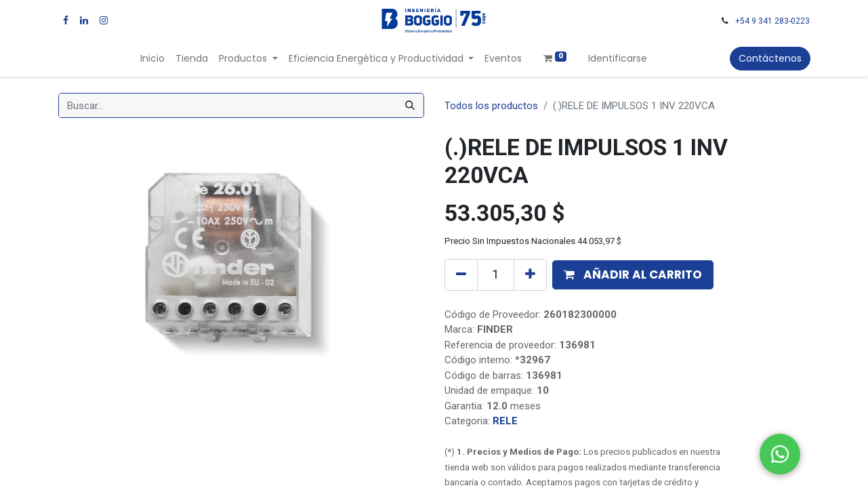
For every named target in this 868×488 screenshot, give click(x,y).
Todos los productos (491, 106)
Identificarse (618, 58)
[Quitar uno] (461, 274)
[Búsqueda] (410, 105)
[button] (633, 275)
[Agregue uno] (530, 274)
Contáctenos (770, 58)
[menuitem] (152, 59)
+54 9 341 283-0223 (772, 21)
